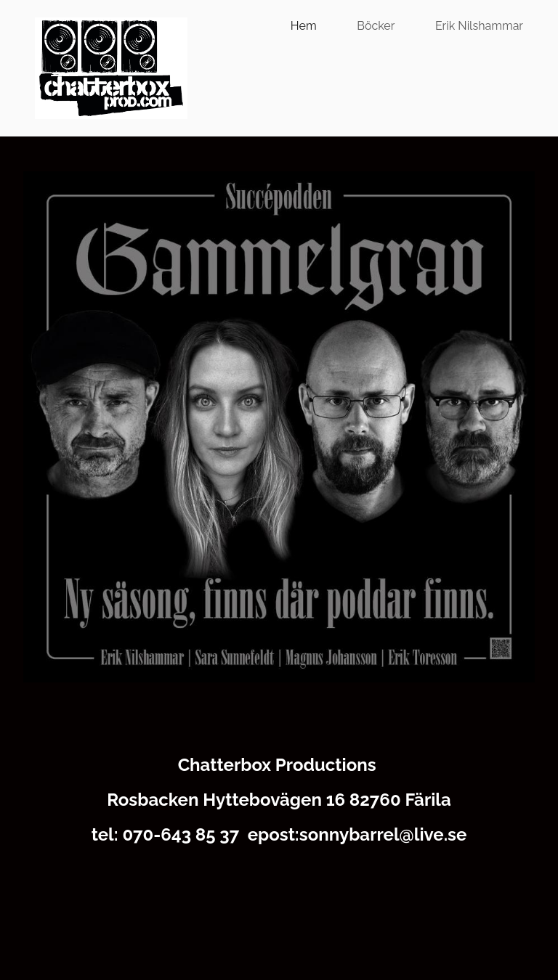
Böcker (376, 26)
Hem (304, 26)
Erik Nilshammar (479, 26)
